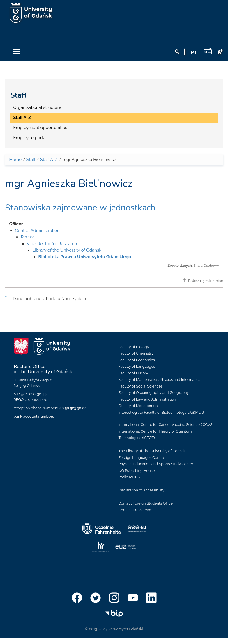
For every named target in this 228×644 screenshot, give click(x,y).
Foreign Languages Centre (141, 458)
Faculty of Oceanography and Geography (154, 393)
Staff (19, 95)
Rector (28, 237)
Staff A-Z (22, 118)
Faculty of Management (139, 406)
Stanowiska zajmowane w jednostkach (80, 208)
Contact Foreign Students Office (146, 503)
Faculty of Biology (134, 347)
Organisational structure (37, 107)
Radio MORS (129, 477)
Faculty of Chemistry (136, 353)
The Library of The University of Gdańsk (152, 451)
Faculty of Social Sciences (141, 386)
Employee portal (30, 138)
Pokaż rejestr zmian (203, 280)
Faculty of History (133, 373)
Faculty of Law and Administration (147, 399)
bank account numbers (34, 416)
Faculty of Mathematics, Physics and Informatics (159, 379)
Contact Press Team (136, 510)
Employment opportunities (40, 128)
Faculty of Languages (137, 366)
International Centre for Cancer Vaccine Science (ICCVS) (166, 425)
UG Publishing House (137, 471)
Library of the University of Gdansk (67, 250)
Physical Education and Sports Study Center (156, 464)
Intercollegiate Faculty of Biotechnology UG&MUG (161, 412)
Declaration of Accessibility (142, 490)
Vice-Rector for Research (52, 244)
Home (15, 160)
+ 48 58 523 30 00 (72, 408)
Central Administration (37, 231)
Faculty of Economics (137, 360)
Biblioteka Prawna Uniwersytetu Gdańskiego (85, 257)
